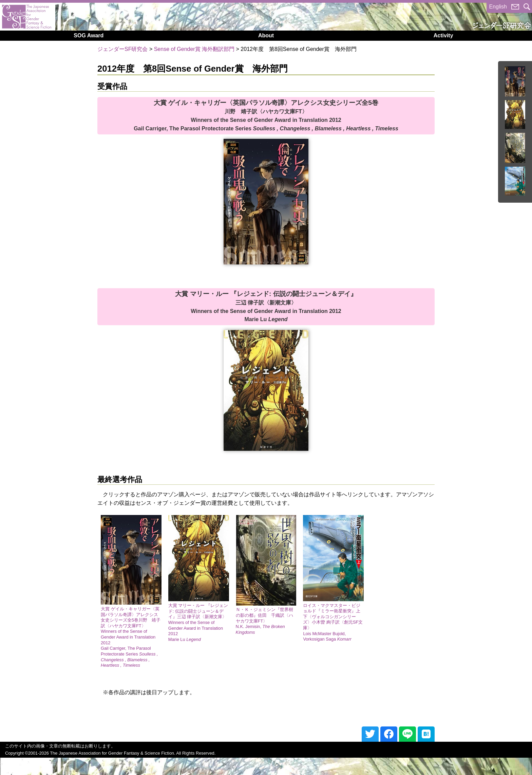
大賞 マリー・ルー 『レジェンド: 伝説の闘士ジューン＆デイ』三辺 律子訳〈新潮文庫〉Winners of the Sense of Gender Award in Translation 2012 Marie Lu (198, 622)
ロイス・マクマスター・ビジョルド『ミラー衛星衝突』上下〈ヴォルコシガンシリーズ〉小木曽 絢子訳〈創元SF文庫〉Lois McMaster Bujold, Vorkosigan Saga (333, 622)
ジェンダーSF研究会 (122, 49)
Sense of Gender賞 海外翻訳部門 (194, 49)
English (498, 7)
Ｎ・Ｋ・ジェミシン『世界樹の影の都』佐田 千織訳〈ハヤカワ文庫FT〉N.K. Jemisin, (264, 621)
